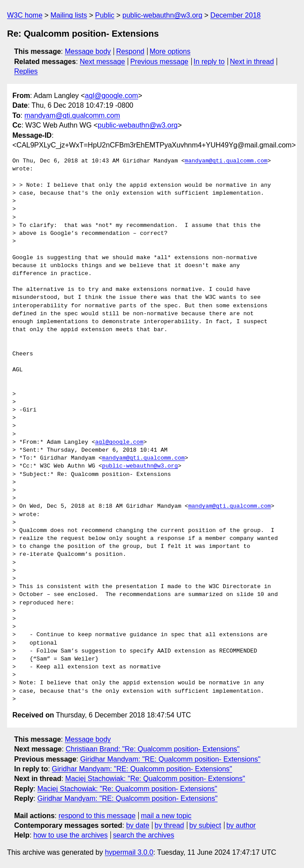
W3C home (25, 15)
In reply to (209, 62)
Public (105, 15)
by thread (169, 825)
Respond (130, 51)
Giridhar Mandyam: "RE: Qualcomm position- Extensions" (170, 759)
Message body (88, 51)
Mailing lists (69, 15)
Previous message (160, 62)
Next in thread (252, 62)
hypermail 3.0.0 (129, 852)
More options (170, 51)
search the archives (144, 835)
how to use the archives (71, 835)
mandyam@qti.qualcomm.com (72, 115)
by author (241, 825)
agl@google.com (111, 96)
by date (137, 825)
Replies (26, 71)
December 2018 (236, 15)
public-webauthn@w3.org (162, 15)
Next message (103, 62)
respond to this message (97, 816)
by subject (205, 825)
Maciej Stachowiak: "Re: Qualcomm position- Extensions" (155, 779)
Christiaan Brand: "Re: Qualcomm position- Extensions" (153, 749)
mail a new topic (166, 816)
